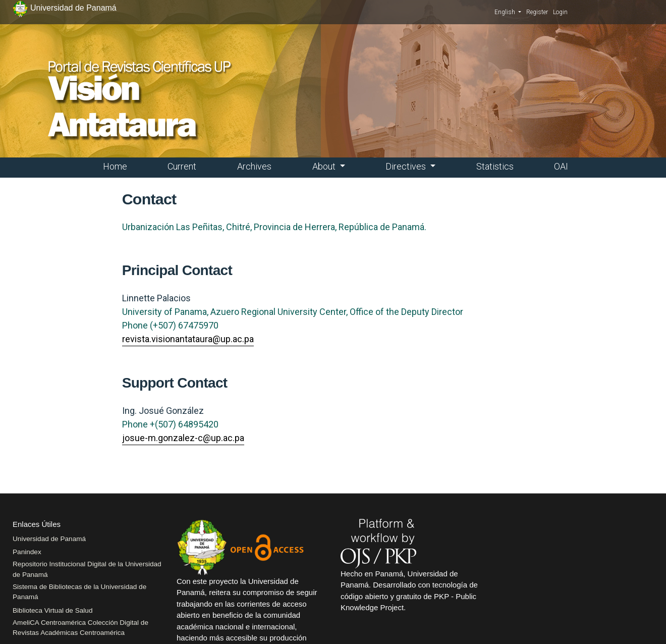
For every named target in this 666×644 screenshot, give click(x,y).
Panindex (27, 552)
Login (560, 12)
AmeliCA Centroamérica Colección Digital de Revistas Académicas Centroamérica (80, 628)
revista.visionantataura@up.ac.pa (188, 339)
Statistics (495, 166)
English (508, 12)
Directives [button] (407, 166)
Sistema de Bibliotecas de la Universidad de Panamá (79, 592)
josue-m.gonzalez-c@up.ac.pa (183, 438)
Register (537, 12)
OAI (561, 166)
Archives (254, 166)
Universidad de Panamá (49, 539)
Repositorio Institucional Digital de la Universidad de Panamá (87, 569)
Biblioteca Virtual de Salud (52, 610)
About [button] (325, 166)
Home (115, 166)
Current (182, 166)
